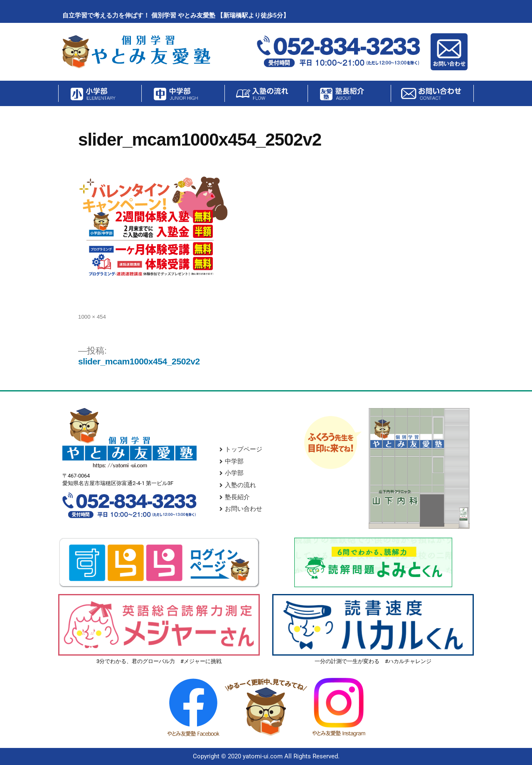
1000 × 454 (92, 317)
